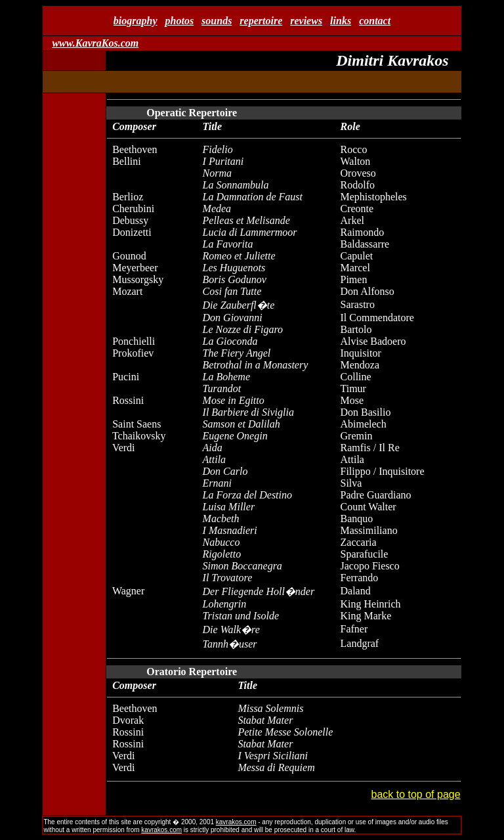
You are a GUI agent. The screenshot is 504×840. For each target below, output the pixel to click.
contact (375, 21)
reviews (306, 21)
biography (136, 21)
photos (180, 21)
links (341, 21)
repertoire (261, 21)
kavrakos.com (236, 822)
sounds (217, 21)
